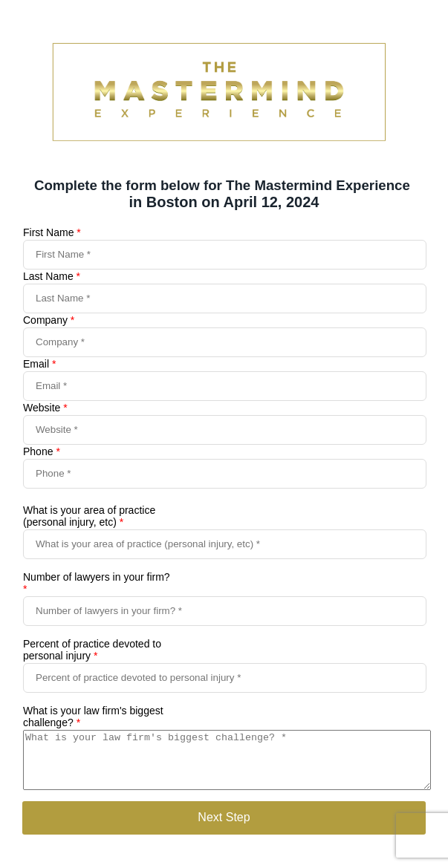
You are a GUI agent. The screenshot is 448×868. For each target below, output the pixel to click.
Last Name (52, 276)
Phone (42, 451)
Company (49, 320)
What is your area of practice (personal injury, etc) (89, 516)
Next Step (224, 828)
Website (45, 408)
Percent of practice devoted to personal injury (92, 650)
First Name (52, 232)
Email (39, 364)
